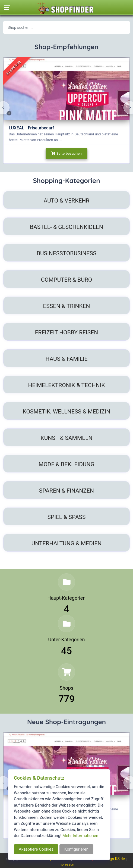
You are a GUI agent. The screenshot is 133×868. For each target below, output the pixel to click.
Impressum (66, 864)
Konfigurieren (76, 849)
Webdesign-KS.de (111, 859)
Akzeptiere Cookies (36, 849)
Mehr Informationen (80, 836)
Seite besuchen (67, 153)
